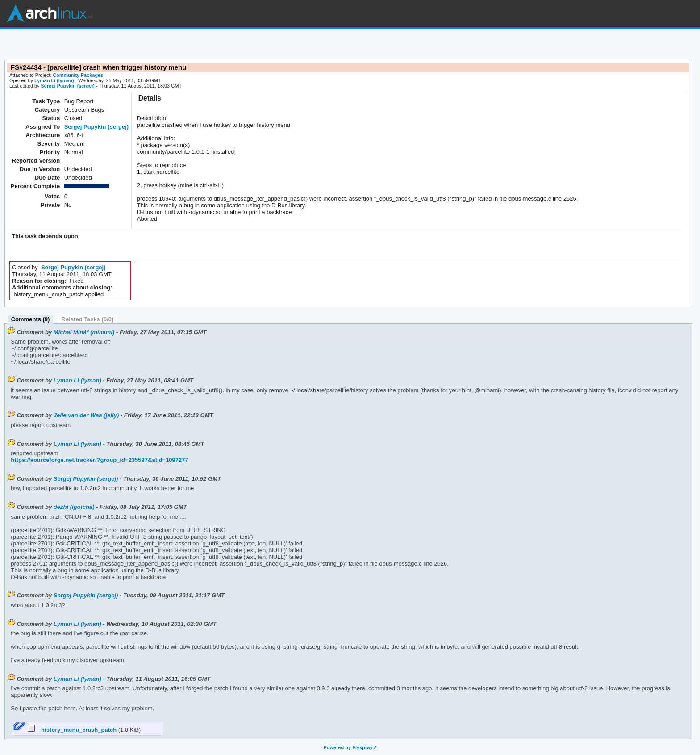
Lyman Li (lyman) (54, 80)
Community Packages (78, 75)
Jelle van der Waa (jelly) (86, 415)
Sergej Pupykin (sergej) (67, 86)
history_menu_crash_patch (73, 730)
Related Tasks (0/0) (88, 319)
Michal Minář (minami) (84, 332)
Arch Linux (49, 13)
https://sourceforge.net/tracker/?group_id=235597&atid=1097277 (99, 460)
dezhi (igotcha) (74, 507)
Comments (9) (31, 319)
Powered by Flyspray (348, 747)
